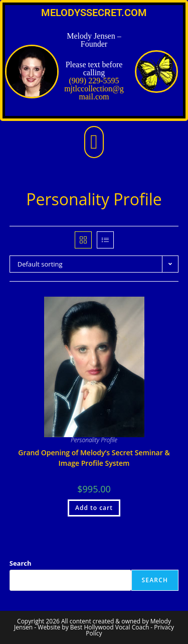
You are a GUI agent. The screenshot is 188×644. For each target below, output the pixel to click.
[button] (94, 142)
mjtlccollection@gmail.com (94, 93)
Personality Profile (94, 440)
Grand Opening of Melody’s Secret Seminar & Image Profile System (94, 458)
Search (21, 563)
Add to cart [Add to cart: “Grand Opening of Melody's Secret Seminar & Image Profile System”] (94, 508)
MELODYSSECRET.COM (94, 13)
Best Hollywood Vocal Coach (110, 627)
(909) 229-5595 (94, 81)
